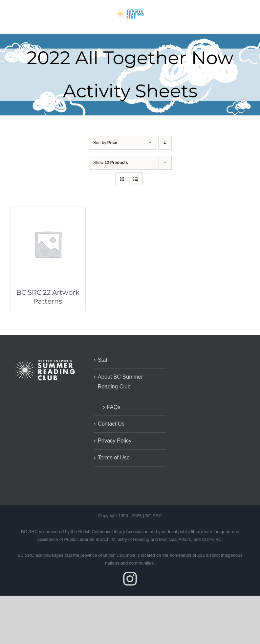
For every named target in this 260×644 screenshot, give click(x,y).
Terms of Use (114, 458)
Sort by (105, 143)
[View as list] (136, 179)
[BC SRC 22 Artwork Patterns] (48, 211)
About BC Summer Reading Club (120, 382)
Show (111, 163)
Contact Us (111, 424)
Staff (103, 360)
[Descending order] (165, 143)
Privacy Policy (115, 441)
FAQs (114, 407)
